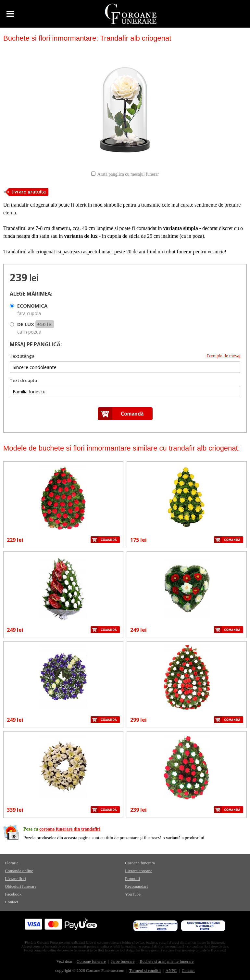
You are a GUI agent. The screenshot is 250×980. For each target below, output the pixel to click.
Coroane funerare (91, 961)
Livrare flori (15, 878)
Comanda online (19, 871)
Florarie (12, 863)
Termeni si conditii (145, 971)
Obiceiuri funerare (21, 886)
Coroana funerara (140, 863)
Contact (12, 902)
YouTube (133, 894)
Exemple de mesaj (224, 356)
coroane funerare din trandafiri (70, 829)
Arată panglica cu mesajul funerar (128, 174)
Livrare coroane (139, 871)
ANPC (171, 971)
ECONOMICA (32, 309)
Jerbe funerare (123, 961)
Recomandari (136, 886)
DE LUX (36, 328)
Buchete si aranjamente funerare (167, 961)
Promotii (132, 878)
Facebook (13, 894)
